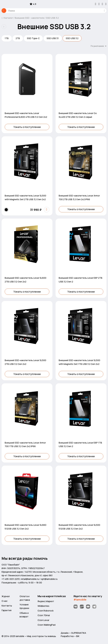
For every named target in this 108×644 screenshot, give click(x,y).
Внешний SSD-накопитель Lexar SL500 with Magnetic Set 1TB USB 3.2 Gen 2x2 (79, 362)
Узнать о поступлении (27, 127)
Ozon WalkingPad (46, 625)
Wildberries (43, 606)
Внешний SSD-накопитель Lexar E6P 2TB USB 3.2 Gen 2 (81, 280)
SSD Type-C (33, 38)
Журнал (6, 596)
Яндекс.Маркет (46, 601)
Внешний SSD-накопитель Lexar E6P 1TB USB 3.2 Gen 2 (80, 445)
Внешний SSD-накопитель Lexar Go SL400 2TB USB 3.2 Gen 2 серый (78, 115)
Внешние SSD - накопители (30, 18)
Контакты (7, 606)
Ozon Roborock (46, 611)
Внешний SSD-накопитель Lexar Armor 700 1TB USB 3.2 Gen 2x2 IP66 (25, 445)
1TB (7, 38)
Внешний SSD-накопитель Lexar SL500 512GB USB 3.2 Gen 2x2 (79, 527)
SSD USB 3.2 (52, 18)
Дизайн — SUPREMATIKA (73, 633)
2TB (18, 38)
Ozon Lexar (43, 620)
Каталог (4, 11)
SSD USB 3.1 (53, 38)
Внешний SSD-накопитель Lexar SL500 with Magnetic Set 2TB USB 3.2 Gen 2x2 (25, 197)
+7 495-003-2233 (11, 579)
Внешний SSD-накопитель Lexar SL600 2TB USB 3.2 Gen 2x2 (26, 280)
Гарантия (6, 610)
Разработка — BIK (70, 636)
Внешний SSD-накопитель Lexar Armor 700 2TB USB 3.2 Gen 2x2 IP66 (79, 197)
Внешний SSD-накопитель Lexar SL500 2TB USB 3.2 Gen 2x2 (25, 362)
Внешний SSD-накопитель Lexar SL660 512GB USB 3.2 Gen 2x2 (26, 527)
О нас (5, 601)
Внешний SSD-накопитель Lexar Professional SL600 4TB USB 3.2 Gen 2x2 (26, 115)
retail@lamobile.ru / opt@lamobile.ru (39, 579)
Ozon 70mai (44, 615)
